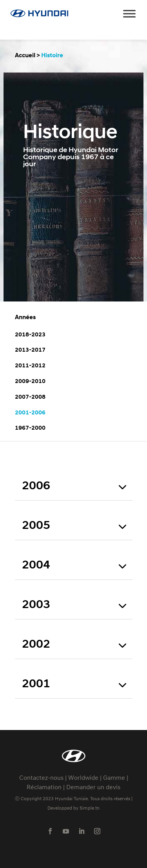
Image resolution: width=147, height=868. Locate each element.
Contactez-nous (41, 778)
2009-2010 (30, 381)
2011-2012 (30, 366)
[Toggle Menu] (129, 14)
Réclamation (44, 788)
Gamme (114, 778)
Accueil (25, 56)
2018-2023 (30, 335)
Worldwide (83, 778)
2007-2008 (30, 397)
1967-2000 (30, 428)
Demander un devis (93, 788)
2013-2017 (30, 350)
